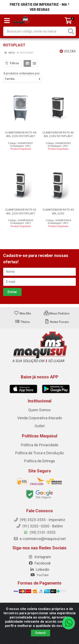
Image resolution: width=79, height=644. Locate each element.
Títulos (22, 322)
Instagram (40, 557)
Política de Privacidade (40, 445)
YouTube (39, 575)
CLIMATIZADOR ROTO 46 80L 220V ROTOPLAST (58, 134)
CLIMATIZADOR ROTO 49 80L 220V (58, 211)
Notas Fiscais (57, 322)
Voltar (68, 51)
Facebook (40, 563)
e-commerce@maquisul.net (40, 539)
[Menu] (7, 21)
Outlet (40, 426)
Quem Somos (39, 410)
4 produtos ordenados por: (22, 73)
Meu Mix (22, 313)
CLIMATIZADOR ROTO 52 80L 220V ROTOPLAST (21, 211)
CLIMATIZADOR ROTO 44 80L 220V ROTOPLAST (21, 134)
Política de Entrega (39, 461)
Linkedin (39, 570)
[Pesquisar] (71, 31)
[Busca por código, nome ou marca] (35, 31)
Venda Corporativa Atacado (40, 418)
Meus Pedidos (57, 313)
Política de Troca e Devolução (39, 453)
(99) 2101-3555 (39, 532)
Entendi (41, 633)
